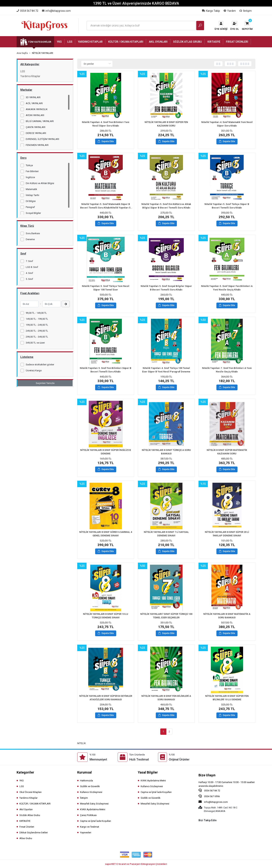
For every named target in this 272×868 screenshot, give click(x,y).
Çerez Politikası (88, 815)
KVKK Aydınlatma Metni (93, 809)
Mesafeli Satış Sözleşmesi (94, 804)
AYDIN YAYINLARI (35, 115)
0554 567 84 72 (209, 790)
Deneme (30, 239)
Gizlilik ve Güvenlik (90, 786)
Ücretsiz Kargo (34, 370)
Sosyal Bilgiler (33, 213)
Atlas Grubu (26, 838)
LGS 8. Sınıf (32, 267)
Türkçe (29, 165)
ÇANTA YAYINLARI (36, 127)
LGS (23, 71)
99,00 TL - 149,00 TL (36, 313)
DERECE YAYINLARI (36, 133)
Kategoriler (25, 772)
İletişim (246, 11)
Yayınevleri (86, 833)
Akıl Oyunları (26, 809)
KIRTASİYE (25, 821)
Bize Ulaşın (207, 775)
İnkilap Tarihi (32, 195)
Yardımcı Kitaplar (30, 76)
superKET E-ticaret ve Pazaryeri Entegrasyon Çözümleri (136, 864)
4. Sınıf (29, 273)
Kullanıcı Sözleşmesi (91, 792)
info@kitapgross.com (213, 802)
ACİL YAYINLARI (34, 103)
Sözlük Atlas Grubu (30, 815)
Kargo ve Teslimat (90, 827)
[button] (247, 26)
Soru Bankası (33, 233)
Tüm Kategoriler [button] (40, 42)
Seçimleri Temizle (45, 383)
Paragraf (30, 207)
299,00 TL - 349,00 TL (37, 337)
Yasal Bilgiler (148, 772)
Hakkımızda (86, 781)
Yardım (230, 11)
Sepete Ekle (106, 142)
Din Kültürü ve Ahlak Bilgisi (40, 183)
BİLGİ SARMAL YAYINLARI (40, 121)
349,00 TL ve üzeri (35, 343)
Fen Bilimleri (32, 171)
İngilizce (30, 177)
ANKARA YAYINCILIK (37, 109)
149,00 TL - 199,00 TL (37, 319)
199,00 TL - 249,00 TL (37, 325)
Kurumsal (85, 772)
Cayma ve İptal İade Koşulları (96, 821)
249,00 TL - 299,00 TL (37, 331)
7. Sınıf (29, 261)
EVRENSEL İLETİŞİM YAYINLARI (42, 139)
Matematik (31, 189)
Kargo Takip (211, 11)
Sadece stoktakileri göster (40, 365)
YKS (22, 781)
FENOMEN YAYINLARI (37, 145)
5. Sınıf (29, 279)
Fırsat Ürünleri (27, 827)
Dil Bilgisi (31, 201)
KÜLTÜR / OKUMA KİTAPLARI (35, 804)
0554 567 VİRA (209, 796)
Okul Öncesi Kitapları (31, 792)
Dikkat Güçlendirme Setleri (34, 833)
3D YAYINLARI (33, 97)
